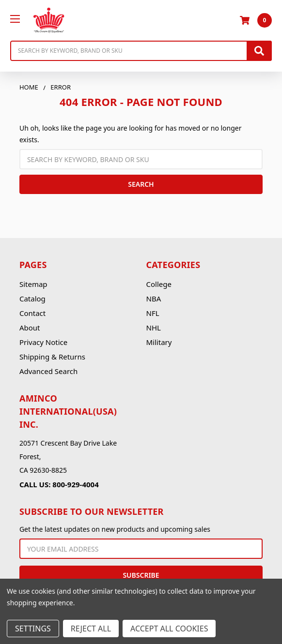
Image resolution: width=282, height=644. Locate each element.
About (30, 328)
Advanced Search (48, 371)
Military (159, 342)
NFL (153, 313)
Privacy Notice (43, 342)
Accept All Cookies (169, 629)
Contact (32, 313)
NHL (154, 328)
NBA (154, 299)
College (159, 284)
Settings (33, 629)
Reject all (91, 629)
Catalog (32, 299)
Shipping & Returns (52, 357)
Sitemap (33, 284)
